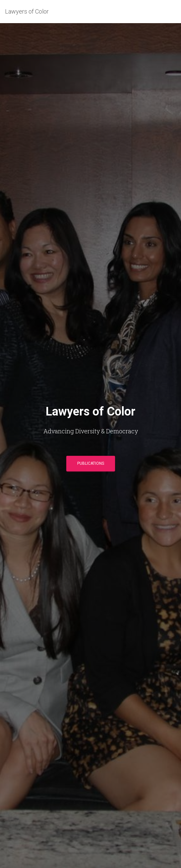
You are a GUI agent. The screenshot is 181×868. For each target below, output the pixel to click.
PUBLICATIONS (91, 463)
